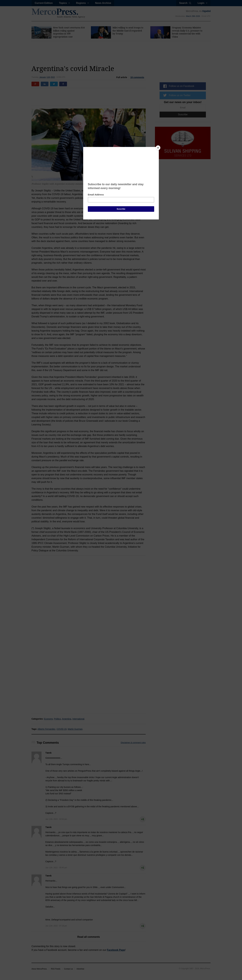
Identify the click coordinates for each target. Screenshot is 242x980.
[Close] (158, 148)
